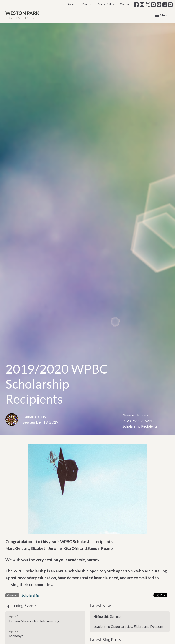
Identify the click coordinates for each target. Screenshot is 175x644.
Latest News (101, 605)
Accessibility (106, 4)
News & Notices (135, 415)
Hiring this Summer (108, 616)
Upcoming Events (21, 605)
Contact (125, 4)
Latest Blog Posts (105, 639)
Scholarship (30, 595)
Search (72, 4)
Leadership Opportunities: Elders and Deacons (129, 626)
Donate (87, 4)
